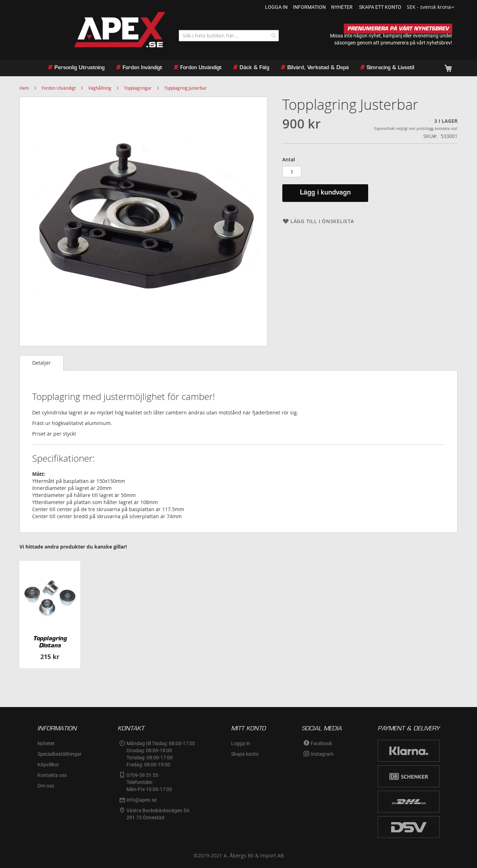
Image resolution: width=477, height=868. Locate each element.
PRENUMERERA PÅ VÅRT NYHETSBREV (398, 29)
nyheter (342, 7)
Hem (24, 88)
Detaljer (42, 363)
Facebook (321, 743)
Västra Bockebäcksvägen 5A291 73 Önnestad (158, 814)
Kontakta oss (52, 775)
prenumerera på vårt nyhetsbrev (416, 43)
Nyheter (46, 743)
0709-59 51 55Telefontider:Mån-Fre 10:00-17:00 (149, 782)
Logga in (276, 7)
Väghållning (100, 88)
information (309, 7)
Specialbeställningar (60, 754)
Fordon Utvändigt (59, 88)
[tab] (42, 363)
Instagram (322, 754)
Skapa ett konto (380, 7)
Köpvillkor (48, 765)
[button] (431, 7)
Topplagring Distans (50, 642)
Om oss (46, 786)
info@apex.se (142, 800)
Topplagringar (138, 88)
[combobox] (229, 36)
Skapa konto (245, 754)
